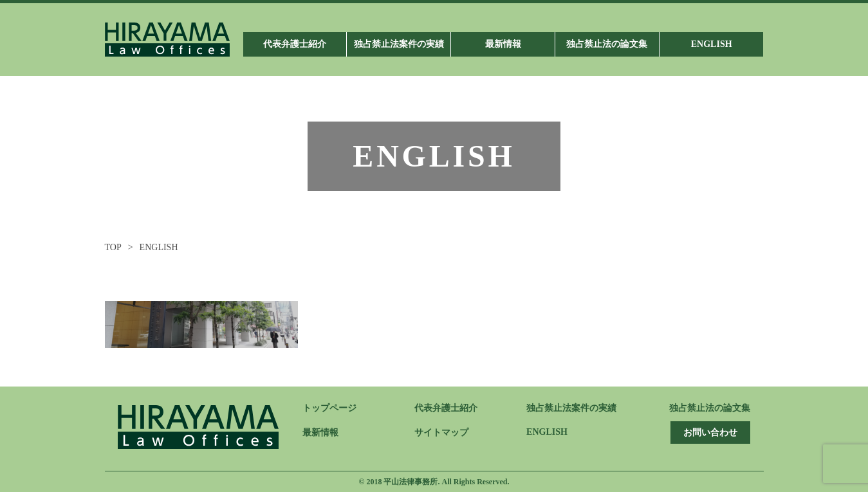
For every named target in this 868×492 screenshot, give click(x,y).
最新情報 (320, 433)
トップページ (329, 408)
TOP (113, 247)
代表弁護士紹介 (446, 408)
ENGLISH (547, 432)
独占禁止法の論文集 (710, 408)
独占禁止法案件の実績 (571, 408)
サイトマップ (441, 433)
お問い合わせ (710, 433)
